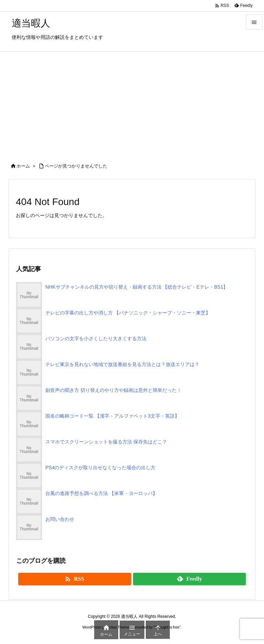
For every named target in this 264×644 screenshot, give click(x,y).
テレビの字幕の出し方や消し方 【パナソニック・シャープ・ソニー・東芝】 (128, 313)
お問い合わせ (60, 519)
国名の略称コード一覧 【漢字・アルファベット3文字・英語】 (112, 416)
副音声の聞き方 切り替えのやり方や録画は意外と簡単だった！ (113, 390)
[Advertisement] (132, 103)
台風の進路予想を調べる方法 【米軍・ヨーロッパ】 (101, 493)
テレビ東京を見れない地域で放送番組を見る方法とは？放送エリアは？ (122, 364)
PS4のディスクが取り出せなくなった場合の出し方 (100, 468)
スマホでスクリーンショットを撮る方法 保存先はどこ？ (106, 442)
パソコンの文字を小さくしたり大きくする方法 (96, 339)
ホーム (23, 166)
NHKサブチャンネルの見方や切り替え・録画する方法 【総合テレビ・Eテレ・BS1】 (137, 287)
